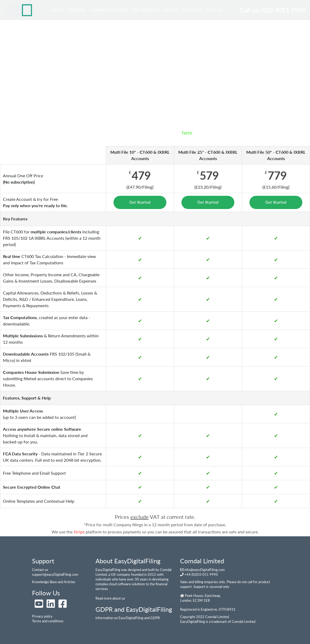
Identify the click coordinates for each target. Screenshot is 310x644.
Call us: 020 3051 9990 (273, 10)
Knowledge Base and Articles (54, 582)
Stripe (79, 532)
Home (59, 10)
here (187, 133)
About (171, 10)
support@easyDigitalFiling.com (55, 574)
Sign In (214, 10)
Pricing (77, 10)
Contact (193, 10)
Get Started (146, 10)
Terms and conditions (48, 621)
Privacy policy (42, 616)
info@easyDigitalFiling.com (205, 570)
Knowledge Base (109, 10)
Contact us (40, 570)
